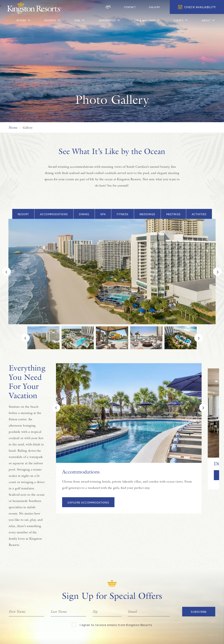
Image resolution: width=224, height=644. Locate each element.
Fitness (123, 214)
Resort (23, 214)
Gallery (158, 7)
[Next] (217, 272)
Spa (103, 214)
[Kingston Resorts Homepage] (34, 8)
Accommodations (54, 214)
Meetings (173, 214)
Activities (199, 214)
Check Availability (197, 7)
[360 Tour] (124, 7)
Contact (139, 7)
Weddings (147, 214)
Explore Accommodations (88, 502)
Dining (84, 214)
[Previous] (7, 272)
